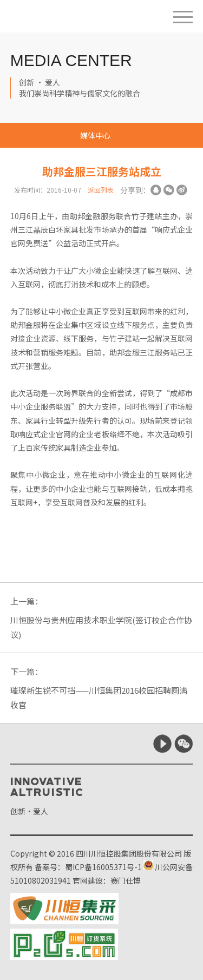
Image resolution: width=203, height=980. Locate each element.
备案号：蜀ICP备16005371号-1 (88, 867)
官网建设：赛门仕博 (107, 880)
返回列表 (101, 190)
